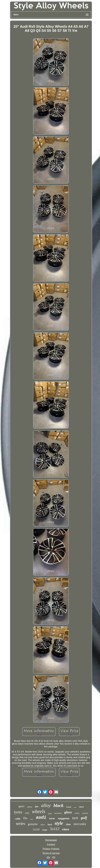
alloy (46, 805)
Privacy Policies (51, 849)
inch (75, 818)
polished (85, 813)
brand (69, 807)
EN (48, 857)
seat (75, 807)
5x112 (55, 829)
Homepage (51, 840)
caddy (18, 819)
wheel (81, 807)
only (27, 813)
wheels (38, 812)
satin (32, 819)
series (20, 823)
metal (50, 814)
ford (50, 825)
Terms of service (51, 853)
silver (43, 825)
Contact (51, 844)
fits (25, 818)
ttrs (37, 807)
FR (54, 857)
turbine (77, 813)
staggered (63, 819)
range (45, 830)
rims (68, 824)
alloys (30, 807)
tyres (18, 812)
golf (84, 818)
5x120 (36, 829)
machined (58, 813)
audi (41, 818)
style (59, 823)
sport (21, 806)
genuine (33, 824)
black (59, 805)
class (66, 829)
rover (52, 818)
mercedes (80, 824)
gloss (68, 812)
